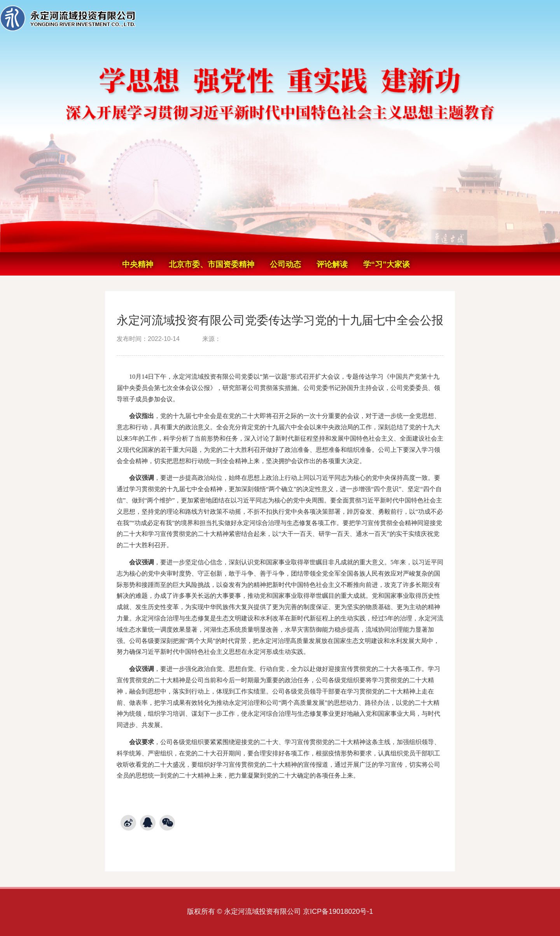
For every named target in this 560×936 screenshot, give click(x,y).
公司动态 (285, 264)
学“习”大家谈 (387, 264)
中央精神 (138, 264)
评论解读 (332, 264)
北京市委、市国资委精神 (212, 264)
